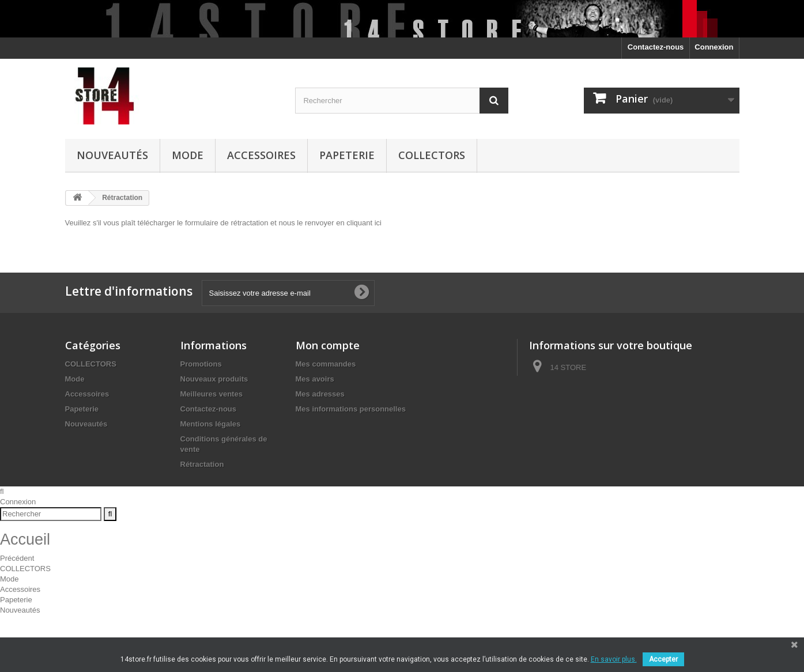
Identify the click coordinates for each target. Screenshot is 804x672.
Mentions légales (211, 424)
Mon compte (328, 345)
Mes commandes (326, 364)
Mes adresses (320, 394)
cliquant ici (364, 223)
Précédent (17, 609)
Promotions (201, 364)
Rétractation (202, 464)
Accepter (663, 659)
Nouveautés (112, 155)
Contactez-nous (656, 47)
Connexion (714, 47)
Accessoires (261, 155)
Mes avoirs (315, 379)
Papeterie (347, 155)
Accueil (25, 590)
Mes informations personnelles (351, 409)
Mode (188, 155)
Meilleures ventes (212, 394)
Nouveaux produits (214, 379)
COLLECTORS (432, 155)
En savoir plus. (614, 659)
